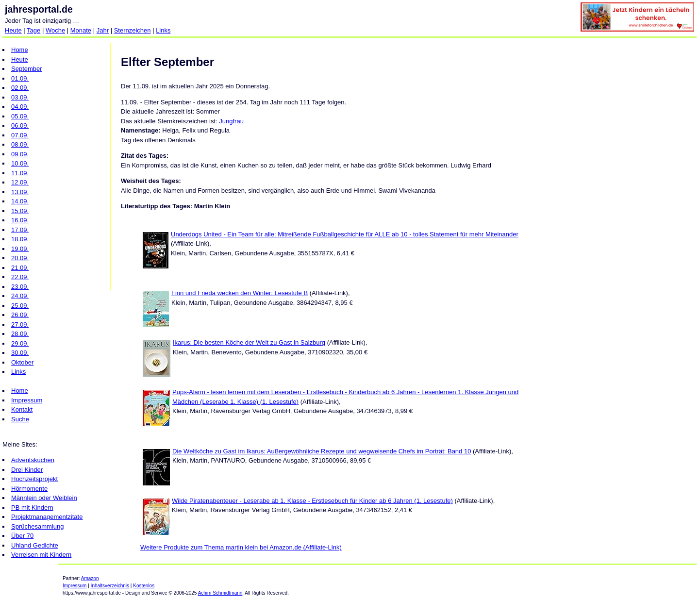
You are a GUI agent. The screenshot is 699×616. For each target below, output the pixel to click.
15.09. (20, 211)
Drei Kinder (27, 470)
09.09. (20, 154)
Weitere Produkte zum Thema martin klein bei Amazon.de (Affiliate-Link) (241, 547)
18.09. (20, 239)
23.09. (20, 287)
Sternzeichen (133, 30)
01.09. (20, 78)
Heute (13, 30)
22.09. (20, 277)
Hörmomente (29, 489)
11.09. (20, 173)
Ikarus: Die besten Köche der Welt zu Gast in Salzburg (249, 342)
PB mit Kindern (32, 508)
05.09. (20, 116)
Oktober (22, 362)
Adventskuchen (33, 460)
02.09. (20, 88)
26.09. (20, 315)
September (27, 69)
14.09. (20, 201)
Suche (20, 419)
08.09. (20, 144)
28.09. (20, 334)
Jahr (103, 30)
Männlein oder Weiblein (44, 498)
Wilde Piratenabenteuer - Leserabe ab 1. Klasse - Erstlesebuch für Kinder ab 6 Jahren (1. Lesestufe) (312, 501)
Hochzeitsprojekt (34, 479)
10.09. (20, 163)
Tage (33, 30)
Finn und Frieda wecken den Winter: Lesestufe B (240, 293)
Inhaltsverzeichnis (110, 586)
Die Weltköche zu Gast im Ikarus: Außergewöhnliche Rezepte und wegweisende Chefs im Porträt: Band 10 (322, 451)
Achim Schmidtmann (220, 593)
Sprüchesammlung (37, 526)
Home (20, 50)
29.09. (20, 343)
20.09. (20, 258)
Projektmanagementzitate (47, 517)
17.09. (20, 230)
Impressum (27, 400)
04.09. (20, 107)
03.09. (20, 97)
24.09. (20, 296)
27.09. (20, 325)
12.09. (20, 182)
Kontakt (22, 409)
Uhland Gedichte (35, 545)
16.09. (20, 220)
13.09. (20, 192)
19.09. (20, 249)
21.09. (20, 268)
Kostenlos (144, 586)
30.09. (20, 353)
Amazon (90, 578)
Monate (81, 30)
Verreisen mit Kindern (41, 555)
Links (163, 30)
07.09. (20, 135)
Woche (55, 30)
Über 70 (22, 536)
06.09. (20, 125)
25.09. (20, 306)
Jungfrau (231, 121)
